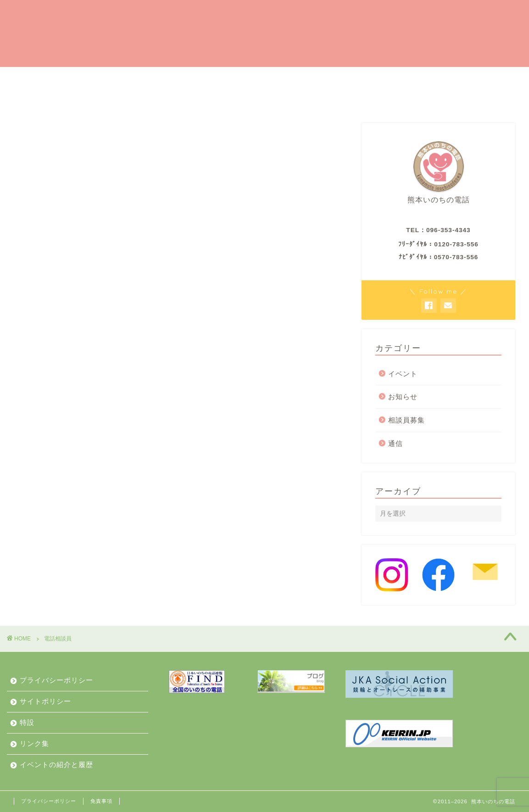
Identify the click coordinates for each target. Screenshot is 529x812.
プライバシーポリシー (56, 680)
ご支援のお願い (174, 78)
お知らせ (228, 99)
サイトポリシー (45, 701)
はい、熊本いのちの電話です (73, 78)
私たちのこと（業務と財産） (313, 99)
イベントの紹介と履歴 (154, 99)
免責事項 (101, 801)
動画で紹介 (455, 99)
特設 (27, 722)
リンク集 (34, 743)
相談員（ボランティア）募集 (270, 78)
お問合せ (399, 99)
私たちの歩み (408, 78)
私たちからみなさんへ (57, 99)
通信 (395, 443)
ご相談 (352, 78)
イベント (403, 374)
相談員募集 (406, 420)
